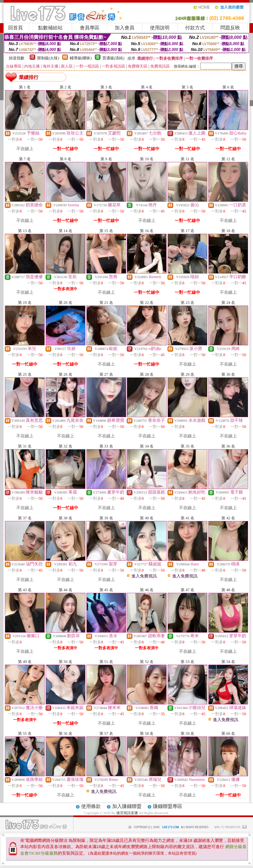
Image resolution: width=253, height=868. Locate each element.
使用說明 (160, 28)
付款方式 (195, 28)
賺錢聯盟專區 (168, 806)
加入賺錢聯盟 (127, 806)
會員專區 (90, 28)
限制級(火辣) (48, 58)
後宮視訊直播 (127, 813)
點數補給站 (50, 28)
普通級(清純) (113, 58)
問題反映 (230, 28)
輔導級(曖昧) (81, 58)
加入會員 (125, 28)
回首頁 (15, 28)
